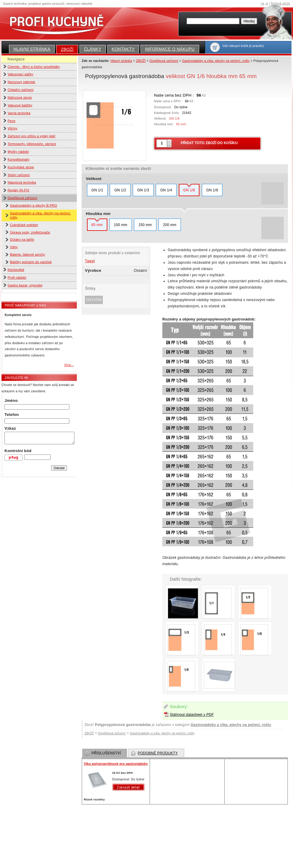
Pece (12, 121)
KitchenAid (16, 270)
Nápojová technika (22, 182)
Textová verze (280, 3)
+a (263, 3)
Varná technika (19, 113)
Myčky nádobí (18, 152)
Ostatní (94, 300)
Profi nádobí (17, 277)
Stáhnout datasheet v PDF (192, 715)
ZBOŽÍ (67, 49)
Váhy (14, 247)
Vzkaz (10, 428)
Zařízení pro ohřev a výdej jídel (32, 136)
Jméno (11, 401)
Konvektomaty (19, 159)
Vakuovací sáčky (21, 74)
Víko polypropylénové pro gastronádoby (116, 764)
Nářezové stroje (20, 97)
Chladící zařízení (21, 90)
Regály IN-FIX (19, 190)
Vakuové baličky (20, 105)
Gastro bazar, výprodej (25, 285)
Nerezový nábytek (22, 82)
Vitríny (13, 128)
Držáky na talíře (22, 239)
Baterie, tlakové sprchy (27, 254)
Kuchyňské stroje (21, 167)
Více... (69, 365)
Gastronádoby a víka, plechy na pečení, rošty (231, 725)
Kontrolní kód (18, 451)
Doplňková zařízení (23, 198)
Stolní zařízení (19, 175)
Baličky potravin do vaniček (31, 262)
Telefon (12, 415)
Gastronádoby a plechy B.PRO (33, 205)
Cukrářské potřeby (24, 225)
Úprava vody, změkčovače (30, 232)
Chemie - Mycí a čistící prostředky (34, 67)
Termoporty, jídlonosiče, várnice (32, 144)
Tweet (90, 261)
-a (267, 3)
